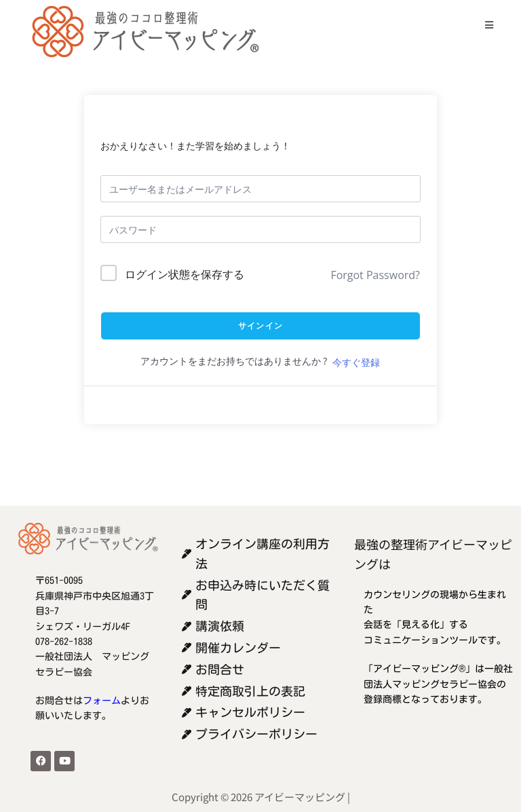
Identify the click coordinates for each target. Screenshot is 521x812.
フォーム (102, 701)
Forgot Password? (375, 275)
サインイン (260, 326)
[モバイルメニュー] (484, 25)
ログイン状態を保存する (185, 274)
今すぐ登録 (356, 362)
